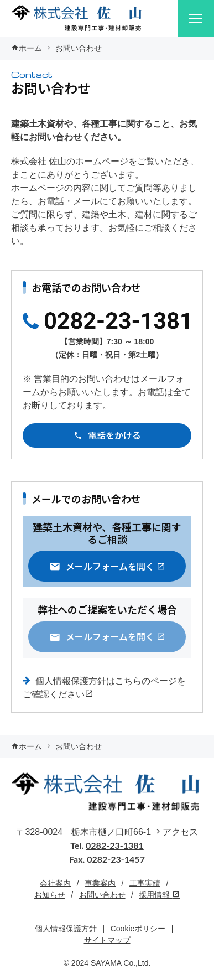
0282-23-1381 (115, 845)
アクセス (180, 832)
